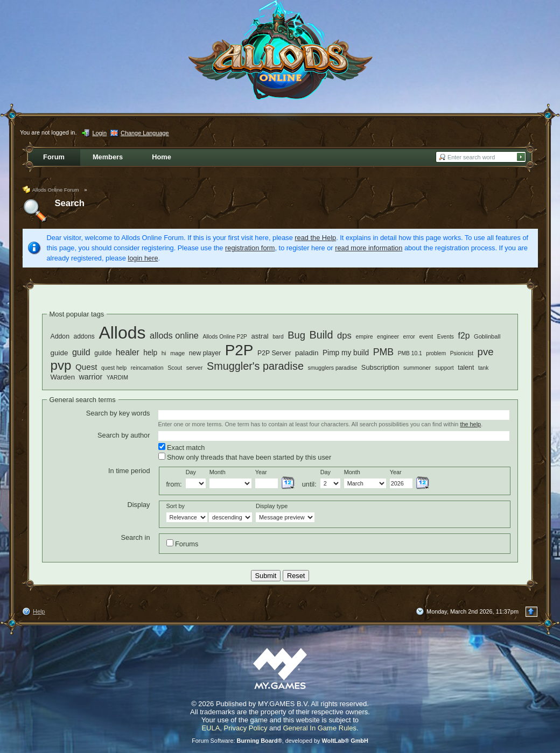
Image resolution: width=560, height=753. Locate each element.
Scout (175, 368)
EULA (211, 728)
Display (139, 505)
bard (278, 337)
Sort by (176, 506)
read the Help (315, 238)
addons (84, 336)
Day (191, 472)
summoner (417, 368)
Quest (86, 367)
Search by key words (118, 413)
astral (260, 336)
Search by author (124, 435)
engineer (388, 336)
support (444, 368)
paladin (307, 353)
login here (143, 258)
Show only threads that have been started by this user (245, 457)
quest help (114, 368)
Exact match (182, 447)
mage (177, 353)
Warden (63, 377)
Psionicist (462, 353)
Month (218, 472)
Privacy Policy (246, 728)
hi (164, 353)
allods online (174, 335)
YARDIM (117, 377)
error (409, 336)
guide (59, 353)
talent (466, 368)
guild (81, 352)
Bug (296, 335)
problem (436, 353)
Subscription (380, 367)
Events (446, 337)
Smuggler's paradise (255, 366)
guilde (103, 353)
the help (470, 424)
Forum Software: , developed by (280, 741)
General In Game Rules (320, 728)
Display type (272, 506)
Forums (183, 544)
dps (344, 336)
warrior (91, 377)
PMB (384, 352)
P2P (239, 350)
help (150, 353)
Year (261, 472)
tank (483, 368)
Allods (122, 333)
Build (321, 335)
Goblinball (487, 336)
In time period (129, 471)
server (195, 368)
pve (486, 352)
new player (205, 353)
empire (364, 336)
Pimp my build (346, 353)
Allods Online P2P (225, 337)
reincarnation (147, 368)
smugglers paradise (332, 368)
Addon (60, 336)
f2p (464, 336)
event (426, 336)
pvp (61, 365)
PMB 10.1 (410, 353)
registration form (250, 248)
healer (128, 352)
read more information (369, 248)
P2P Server (274, 353)
